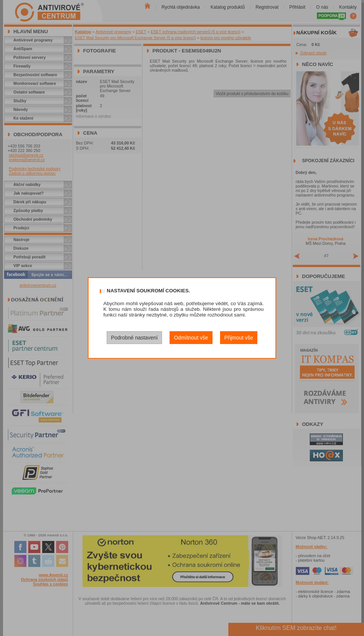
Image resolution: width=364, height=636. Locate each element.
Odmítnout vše (191, 338)
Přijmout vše (239, 338)
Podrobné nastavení (134, 338)
